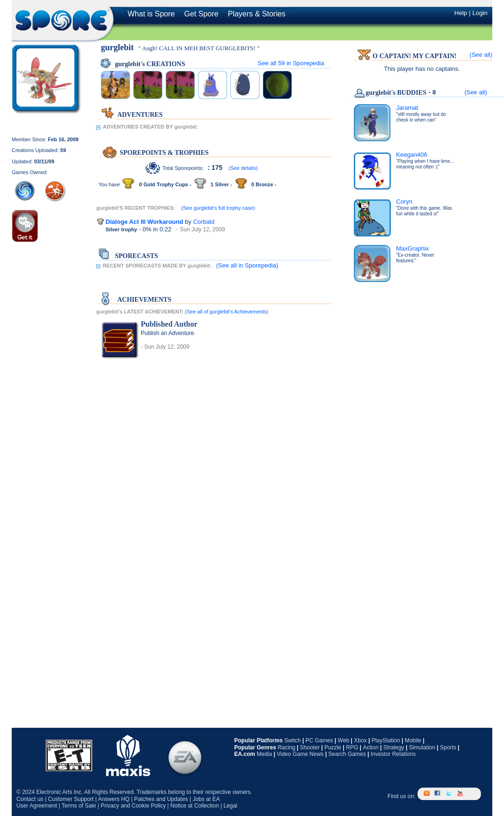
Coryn (404, 202)
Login (480, 13)
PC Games (319, 740)
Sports (448, 747)
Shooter (310, 747)
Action (370, 747)
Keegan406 (412, 155)
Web (344, 740)
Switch (293, 740)
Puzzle (333, 747)
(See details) (243, 168)
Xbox (360, 740)
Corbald (204, 222)
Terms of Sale (79, 806)
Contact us (30, 799)
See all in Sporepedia (291, 63)
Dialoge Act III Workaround (144, 222)
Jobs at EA (206, 799)
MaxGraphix (412, 248)
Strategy (394, 747)
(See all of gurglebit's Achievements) (227, 312)
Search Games (347, 754)
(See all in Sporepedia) (247, 265)
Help (461, 13)
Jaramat (407, 108)
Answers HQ (114, 799)
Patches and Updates (161, 799)
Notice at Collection (195, 806)
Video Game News (300, 754)
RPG (352, 747)
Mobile (413, 740)
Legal (230, 806)
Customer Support (71, 799)
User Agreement (37, 806)
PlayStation (386, 740)
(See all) (481, 55)
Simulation (422, 747)
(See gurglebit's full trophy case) (218, 208)
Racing (286, 747)
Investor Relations (393, 754)
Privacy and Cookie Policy (133, 806)
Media (264, 754)
